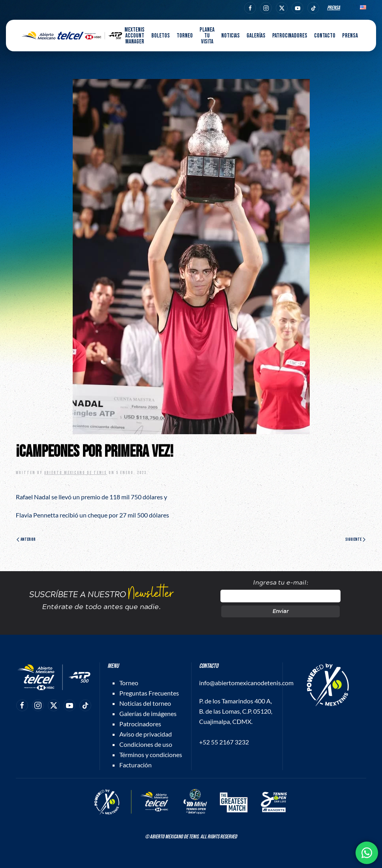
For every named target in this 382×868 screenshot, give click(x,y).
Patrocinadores (290, 36)
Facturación (135, 765)
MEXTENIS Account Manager (135, 36)
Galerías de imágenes (148, 713)
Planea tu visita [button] (207, 36)
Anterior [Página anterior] (26, 539)
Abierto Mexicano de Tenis (76, 473)
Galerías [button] (256, 36)
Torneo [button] (185, 36)
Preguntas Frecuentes (149, 693)
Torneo (129, 683)
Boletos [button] (161, 36)
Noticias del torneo (145, 703)
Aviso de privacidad (146, 734)
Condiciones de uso (146, 744)
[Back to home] (72, 36)
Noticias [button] (231, 36)
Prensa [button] (350, 36)
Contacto (325, 36)
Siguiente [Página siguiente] (355, 539)
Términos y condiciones (151, 755)
